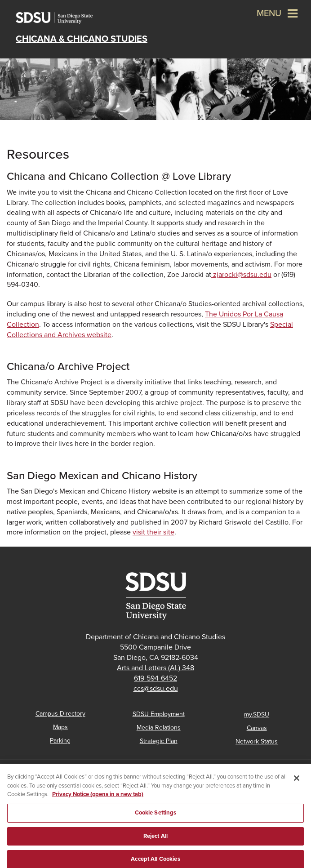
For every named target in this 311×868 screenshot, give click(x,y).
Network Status (257, 741)
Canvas (257, 728)
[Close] (297, 781)
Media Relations (159, 728)
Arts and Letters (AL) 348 (155, 668)
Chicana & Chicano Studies (82, 39)
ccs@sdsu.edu (156, 689)
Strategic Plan (159, 741)
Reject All (155, 839)
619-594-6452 (155, 678)
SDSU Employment (159, 714)
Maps (60, 727)
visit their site (153, 532)
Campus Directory (60, 714)
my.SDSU (257, 714)
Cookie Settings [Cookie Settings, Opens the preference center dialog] (156, 815)
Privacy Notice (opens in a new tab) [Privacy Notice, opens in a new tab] (98, 797)
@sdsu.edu (241, 275)
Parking (60, 741)
